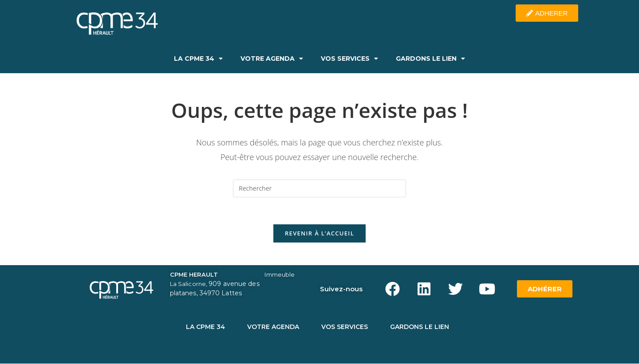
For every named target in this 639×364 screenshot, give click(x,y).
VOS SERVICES (349, 59)
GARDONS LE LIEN (430, 59)
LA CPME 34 (198, 59)
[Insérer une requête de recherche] (319, 188)
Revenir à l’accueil (319, 233)
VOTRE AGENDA (272, 59)
